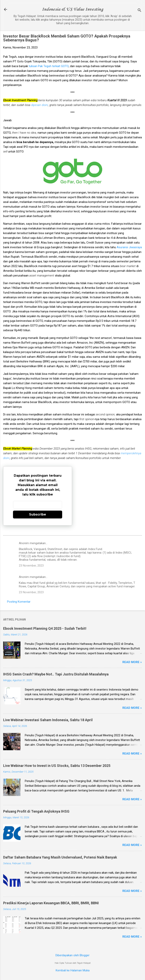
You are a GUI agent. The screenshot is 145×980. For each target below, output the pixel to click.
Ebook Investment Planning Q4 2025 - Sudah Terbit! (45, 628)
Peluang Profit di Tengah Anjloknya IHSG (36, 811)
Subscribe (38, 514)
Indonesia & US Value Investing (72, 9)
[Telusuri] (139, 11)
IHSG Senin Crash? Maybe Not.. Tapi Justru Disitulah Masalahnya (56, 674)
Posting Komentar (19, 602)
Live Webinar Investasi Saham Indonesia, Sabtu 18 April (48, 720)
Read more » (132, 662)
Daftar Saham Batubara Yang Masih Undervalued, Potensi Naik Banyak (60, 857)
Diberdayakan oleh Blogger (72, 955)
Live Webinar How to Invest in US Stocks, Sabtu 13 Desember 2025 (57, 766)
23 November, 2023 (31, 566)
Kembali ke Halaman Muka (73, 970)
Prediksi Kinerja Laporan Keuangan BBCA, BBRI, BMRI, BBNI (51, 903)
